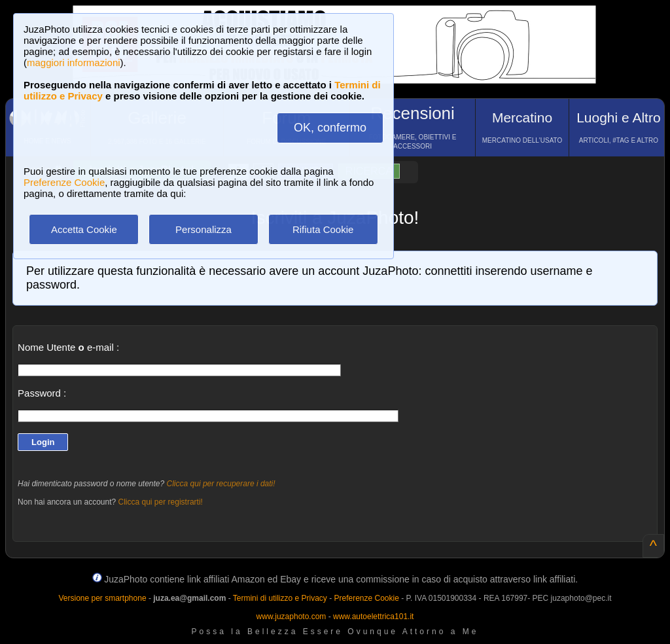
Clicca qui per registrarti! (161, 502)
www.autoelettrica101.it (373, 617)
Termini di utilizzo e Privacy (280, 598)
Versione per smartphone (102, 598)
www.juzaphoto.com (291, 617)
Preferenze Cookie (64, 182)
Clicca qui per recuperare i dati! (221, 484)
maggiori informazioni (74, 63)
